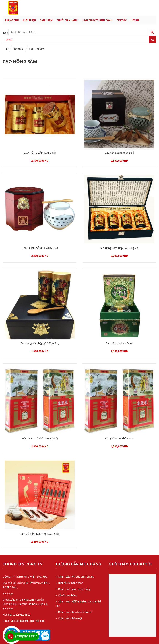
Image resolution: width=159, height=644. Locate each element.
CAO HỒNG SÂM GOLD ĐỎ (40, 153)
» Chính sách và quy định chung (75, 577)
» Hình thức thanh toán (69, 583)
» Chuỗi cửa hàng (67, 595)
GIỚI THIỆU (29, 20)
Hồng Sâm (18, 49)
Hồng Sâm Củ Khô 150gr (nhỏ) (40, 438)
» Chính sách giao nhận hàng (73, 589)
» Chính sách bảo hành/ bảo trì (74, 612)
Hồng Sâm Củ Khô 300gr (119, 438)
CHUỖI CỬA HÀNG (67, 20)
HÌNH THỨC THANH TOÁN (97, 20)
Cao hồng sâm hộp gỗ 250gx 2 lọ (40, 343)
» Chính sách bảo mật (69, 618)
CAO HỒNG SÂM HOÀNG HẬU (40, 248)
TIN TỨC (122, 20)
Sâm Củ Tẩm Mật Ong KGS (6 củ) (40, 534)
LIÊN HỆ (135, 20)
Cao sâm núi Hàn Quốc (119, 343)
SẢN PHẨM (46, 20)
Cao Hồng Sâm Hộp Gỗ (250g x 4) (119, 248)
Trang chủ (12, 20)
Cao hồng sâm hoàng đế (119, 153)
